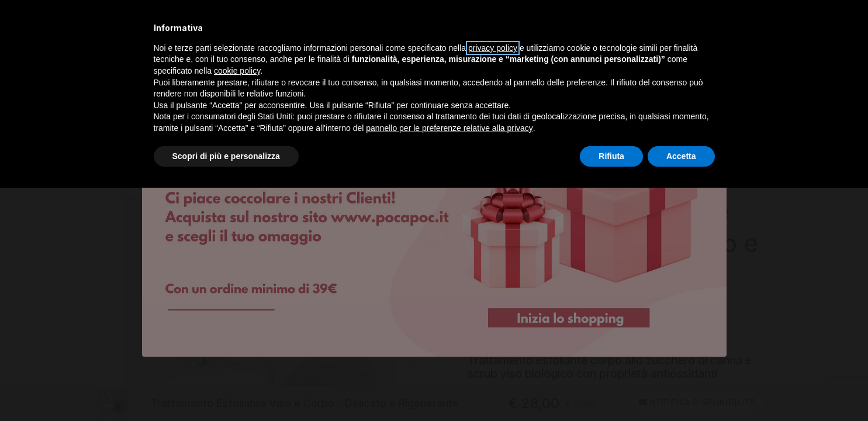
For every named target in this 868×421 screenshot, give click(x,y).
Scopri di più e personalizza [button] (226, 156)
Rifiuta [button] (611, 156)
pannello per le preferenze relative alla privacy (449, 128)
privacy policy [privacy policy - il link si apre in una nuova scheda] (493, 48)
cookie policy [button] (237, 71)
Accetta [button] (681, 156)
